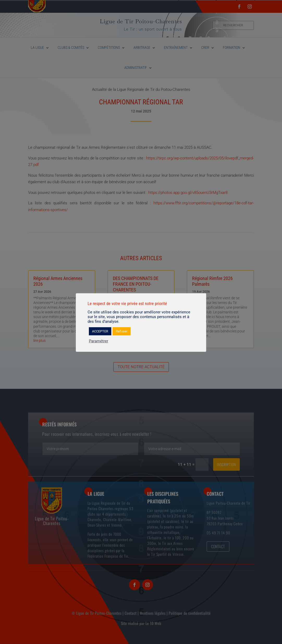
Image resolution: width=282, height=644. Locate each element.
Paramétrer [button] (99, 341)
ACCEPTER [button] (100, 331)
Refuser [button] (122, 331)
